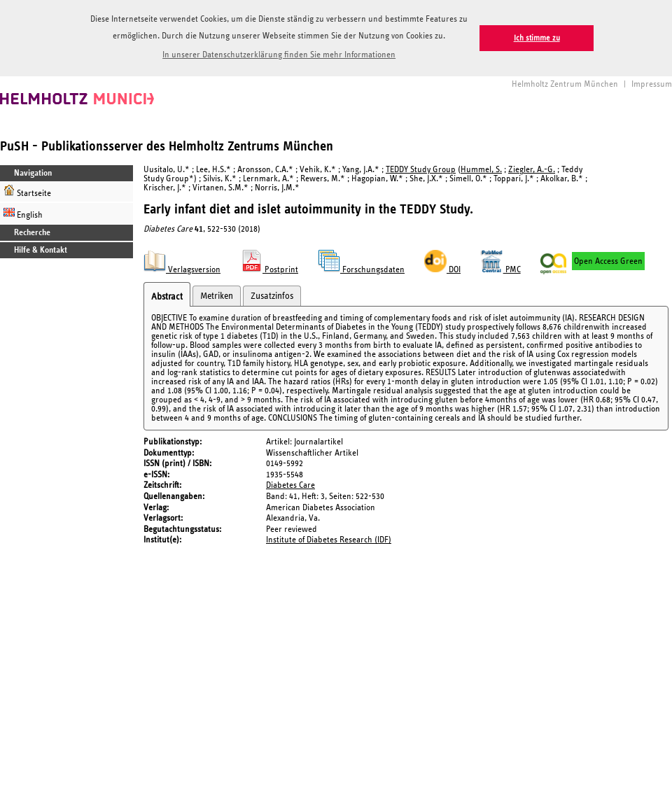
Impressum (652, 84)
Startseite (27, 191)
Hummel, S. (481, 170)
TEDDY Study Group (421, 170)
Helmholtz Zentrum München (565, 84)
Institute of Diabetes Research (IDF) (329, 540)
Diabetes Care (290, 485)
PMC (500, 270)
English (23, 213)
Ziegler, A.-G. (532, 170)
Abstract (167, 297)
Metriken (217, 296)
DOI (442, 270)
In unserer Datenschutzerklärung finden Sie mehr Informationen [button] (279, 55)
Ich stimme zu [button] (537, 38)
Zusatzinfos (272, 296)
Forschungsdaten (361, 270)
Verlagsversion (182, 270)
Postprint (269, 270)
